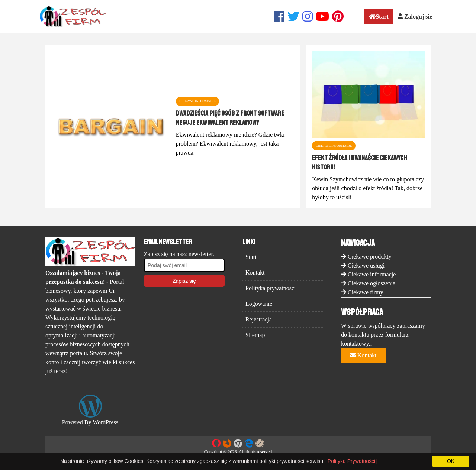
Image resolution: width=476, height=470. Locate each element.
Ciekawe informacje (372, 274)
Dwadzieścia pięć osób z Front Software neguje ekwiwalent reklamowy (230, 118)
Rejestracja (259, 319)
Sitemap (255, 335)
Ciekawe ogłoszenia (372, 283)
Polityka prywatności (271, 288)
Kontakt (255, 273)
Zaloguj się (415, 17)
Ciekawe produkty (370, 257)
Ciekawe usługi (366, 265)
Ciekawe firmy (366, 292)
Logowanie (259, 304)
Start (379, 17)
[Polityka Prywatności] (351, 461)
